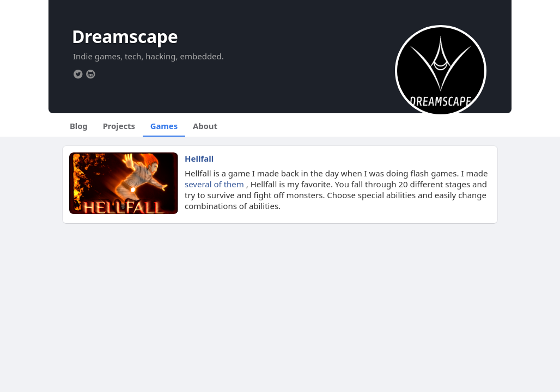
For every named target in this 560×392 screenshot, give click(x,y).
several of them (214, 184)
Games (164, 126)
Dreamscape (125, 36)
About (205, 126)
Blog (79, 126)
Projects (119, 126)
